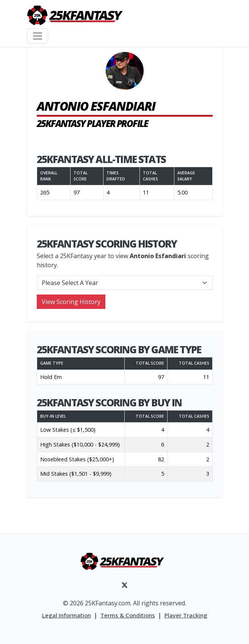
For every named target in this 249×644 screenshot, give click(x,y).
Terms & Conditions (128, 615)
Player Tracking (186, 615)
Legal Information (67, 615)
